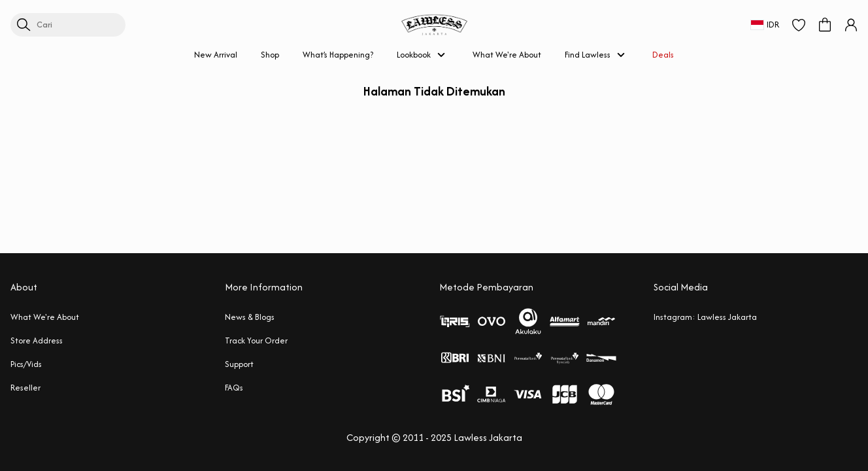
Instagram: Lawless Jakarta (705, 317)
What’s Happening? (338, 55)
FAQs (234, 388)
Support (239, 364)
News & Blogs (250, 317)
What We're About (507, 55)
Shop (270, 55)
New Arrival (216, 55)
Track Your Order (256, 340)
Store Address (37, 340)
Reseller (25, 388)
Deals (663, 55)
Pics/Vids (26, 364)
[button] (799, 25)
